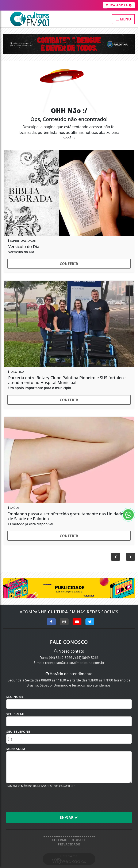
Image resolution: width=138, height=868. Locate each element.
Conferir (69, 264)
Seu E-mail (16, 714)
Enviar (69, 817)
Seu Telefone (18, 732)
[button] (131, 557)
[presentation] (38, 800)
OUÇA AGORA (119, 5)
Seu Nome (15, 697)
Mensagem (16, 749)
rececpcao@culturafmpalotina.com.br (75, 663)
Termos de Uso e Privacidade (69, 842)
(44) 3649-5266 (61, 658)
